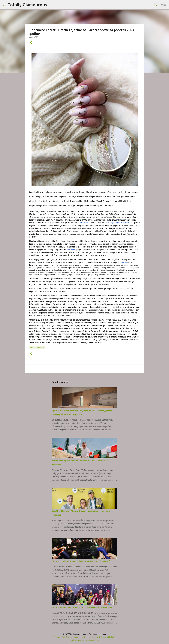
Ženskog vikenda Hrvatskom (118, 223)
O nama (57, 637)
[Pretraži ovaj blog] (152, 5)
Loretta (123, 262)
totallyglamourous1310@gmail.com (84, 640)
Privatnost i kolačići (107, 637)
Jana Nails (84, 223)
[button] (31, 43)
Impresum (78, 637)
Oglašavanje (67, 637)
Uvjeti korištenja (91, 637)
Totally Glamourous (27, 5)
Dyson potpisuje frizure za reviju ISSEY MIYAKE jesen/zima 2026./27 (82, 561)
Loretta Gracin (37, 347)
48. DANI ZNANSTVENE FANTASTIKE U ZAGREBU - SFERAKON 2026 (82, 608)
